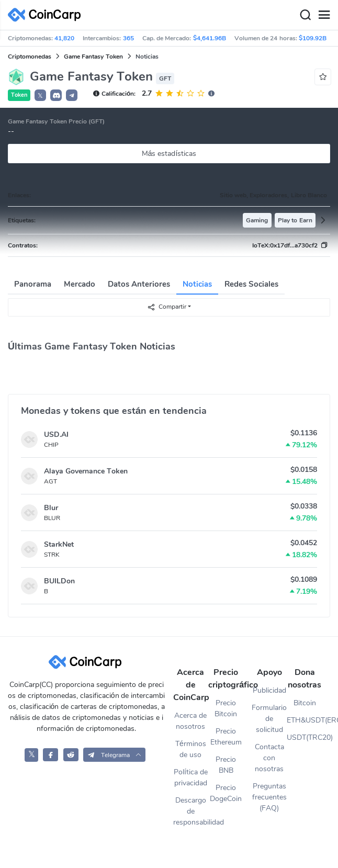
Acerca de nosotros (190, 721)
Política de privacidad (191, 777)
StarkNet (59, 544)
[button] (56, 95)
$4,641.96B (210, 38)
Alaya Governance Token (86, 471)
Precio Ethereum (226, 737)
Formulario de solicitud (269, 719)
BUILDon (59, 581)
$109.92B (313, 38)
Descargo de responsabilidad (191, 811)
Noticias (197, 284)
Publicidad (269, 690)
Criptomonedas (30, 57)
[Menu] (324, 15)
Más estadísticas (169, 154)
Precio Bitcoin (226, 708)
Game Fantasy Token (93, 57)
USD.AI (56, 435)
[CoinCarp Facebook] (50, 755)
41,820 (64, 38)
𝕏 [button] (40, 96)
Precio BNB (226, 765)
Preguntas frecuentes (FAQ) (269, 797)
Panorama (33, 284)
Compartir (167, 307)
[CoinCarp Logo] (47, 15)
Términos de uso (191, 749)
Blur (51, 508)
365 (128, 38)
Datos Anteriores (139, 284)
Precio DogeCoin (226, 793)
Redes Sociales (251, 284)
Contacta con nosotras (269, 758)
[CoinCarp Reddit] (71, 755)
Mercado (80, 284)
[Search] (305, 15)
